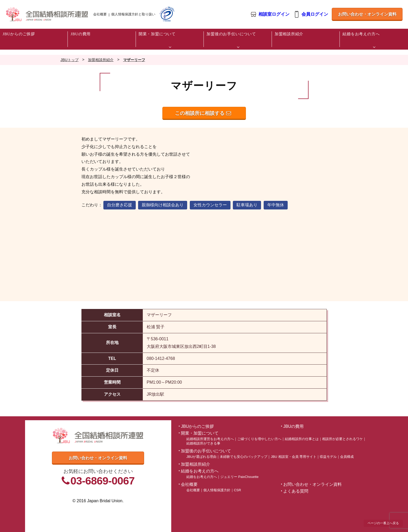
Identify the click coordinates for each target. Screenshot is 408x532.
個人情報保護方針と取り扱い (133, 14)
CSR (237, 490)
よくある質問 (296, 491)
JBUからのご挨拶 (197, 426)
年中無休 (276, 205)
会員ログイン (315, 14)
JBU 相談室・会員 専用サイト (294, 457)
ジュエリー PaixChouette (239, 477)
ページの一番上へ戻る (383, 523)
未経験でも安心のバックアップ (244, 457)
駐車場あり (247, 205)
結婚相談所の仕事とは (302, 439)
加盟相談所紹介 (196, 464)
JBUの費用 (293, 426)
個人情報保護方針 (217, 490)
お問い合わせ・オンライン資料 (367, 14)
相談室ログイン (274, 14)
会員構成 (347, 457)
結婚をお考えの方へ (202, 477)
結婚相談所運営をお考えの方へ (210, 439)
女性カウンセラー (210, 205)
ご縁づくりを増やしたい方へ (259, 439)
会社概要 (100, 14)
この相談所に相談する (203, 113)
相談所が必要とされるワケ (342, 439)
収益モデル (328, 457)
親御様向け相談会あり (163, 205)
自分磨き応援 (120, 205)
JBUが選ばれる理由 (201, 457)
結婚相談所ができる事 (203, 443)
